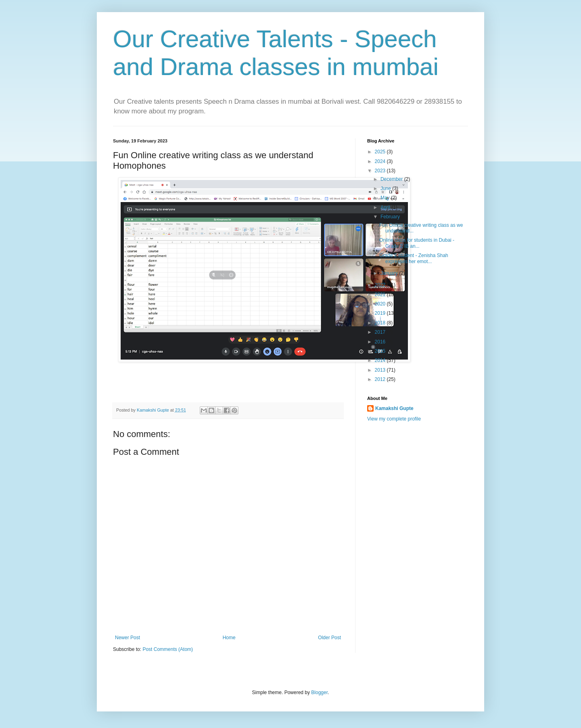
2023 (381, 171)
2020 (381, 304)
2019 (381, 313)
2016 (381, 342)
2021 (381, 295)
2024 (381, 161)
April (386, 207)
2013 (381, 370)
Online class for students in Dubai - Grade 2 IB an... (417, 243)
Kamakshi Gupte (394, 408)
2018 (381, 323)
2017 (381, 332)
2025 (381, 152)
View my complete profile (394, 419)
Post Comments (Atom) (168, 649)
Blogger (319, 692)
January (390, 273)
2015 (381, 351)
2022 (381, 285)
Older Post (329, 638)
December (392, 179)
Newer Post (127, 638)
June (386, 188)
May (386, 198)
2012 (381, 379)
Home (229, 638)
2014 (381, 360)
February (391, 217)
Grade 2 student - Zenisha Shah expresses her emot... (414, 258)
